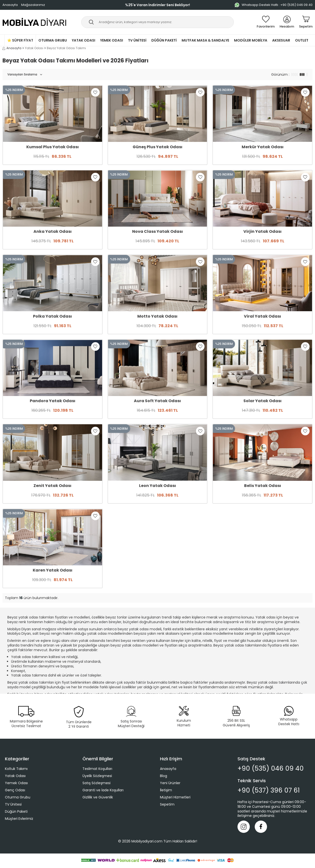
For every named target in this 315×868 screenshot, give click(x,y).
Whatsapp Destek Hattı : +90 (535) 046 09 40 (274, 5)
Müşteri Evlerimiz (19, 819)
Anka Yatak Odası (53, 232)
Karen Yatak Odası (53, 570)
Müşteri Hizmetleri (175, 797)
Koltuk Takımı (16, 769)
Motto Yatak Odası (157, 316)
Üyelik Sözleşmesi (97, 776)
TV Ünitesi (137, 40)
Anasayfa (10, 5)
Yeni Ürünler (170, 783)
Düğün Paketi (164, 40)
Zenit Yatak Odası (52, 486)
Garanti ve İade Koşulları (103, 790)
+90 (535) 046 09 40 (271, 769)
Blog (164, 776)
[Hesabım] (287, 22)
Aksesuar (281, 40)
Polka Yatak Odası (52, 316)
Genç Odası (15, 790)
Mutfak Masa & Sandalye (205, 40)
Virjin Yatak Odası (262, 232)
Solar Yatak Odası (262, 401)
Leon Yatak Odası (157, 486)
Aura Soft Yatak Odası (157, 401)
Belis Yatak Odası (263, 486)
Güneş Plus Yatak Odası (157, 147)
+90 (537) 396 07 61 (269, 790)
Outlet (302, 40)
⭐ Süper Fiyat (20, 40)
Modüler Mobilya (251, 40)
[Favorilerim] (266, 22)
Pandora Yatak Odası (53, 401)
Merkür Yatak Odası (263, 147)
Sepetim (167, 804)
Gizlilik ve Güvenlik (98, 797)
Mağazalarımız (33, 5)
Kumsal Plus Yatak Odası (53, 147)
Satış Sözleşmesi (96, 783)
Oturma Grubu (53, 40)
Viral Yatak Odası (262, 316)
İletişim (166, 790)
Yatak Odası (84, 40)
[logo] (35, 22)
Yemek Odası (112, 40)
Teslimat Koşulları (97, 769)
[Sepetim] (306, 22)
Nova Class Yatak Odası (157, 232)
